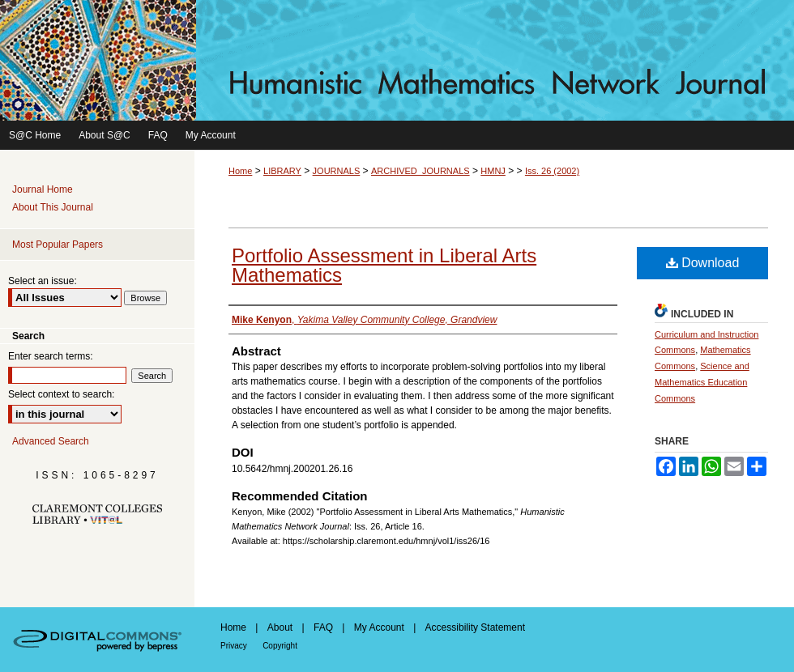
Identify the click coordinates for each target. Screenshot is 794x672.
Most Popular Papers (58, 245)
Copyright (280, 646)
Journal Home (43, 189)
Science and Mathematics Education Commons (702, 382)
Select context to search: (61, 394)
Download (703, 263)
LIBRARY (282, 171)
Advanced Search (51, 441)
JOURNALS (337, 171)
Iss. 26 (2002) (552, 171)
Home (240, 171)
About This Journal (53, 207)
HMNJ (493, 171)
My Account (379, 627)
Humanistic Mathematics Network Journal (397, 60)
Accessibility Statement (475, 627)
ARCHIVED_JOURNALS (420, 171)
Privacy (234, 646)
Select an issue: (43, 281)
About (280, 627)
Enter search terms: (51, 356)
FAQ (323, 627)
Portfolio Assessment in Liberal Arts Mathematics (384, 265)
